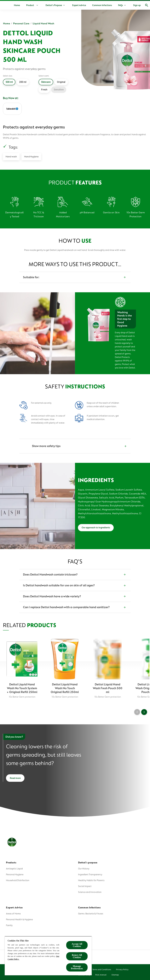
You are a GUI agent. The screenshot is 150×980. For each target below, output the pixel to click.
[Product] (42, 5)
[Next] (144, 713)
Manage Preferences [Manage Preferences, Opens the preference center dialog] (77, 967)
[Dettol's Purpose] (63, 5)
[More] (133, 5)
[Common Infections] (111, 5)
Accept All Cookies (77, 945)
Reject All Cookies (77, 956)
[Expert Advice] (88, 5)
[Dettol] (7, 6)
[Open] (144, 5)
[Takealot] (12, 109)
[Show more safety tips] (75, 446)
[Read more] (15, 780)
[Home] (26, 5)
